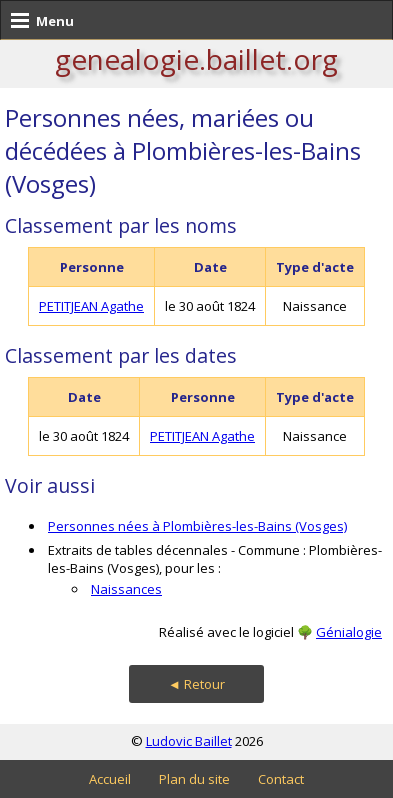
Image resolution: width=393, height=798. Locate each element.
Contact (281, 779)
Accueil (110, 779)
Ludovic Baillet (189, 741)
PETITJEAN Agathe (91, 306)
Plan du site (194, 779)
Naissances (126, 589)
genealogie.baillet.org (196, 59)
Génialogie (349, 632)
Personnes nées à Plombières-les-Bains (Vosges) (197, 526)
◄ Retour (196, 684)
